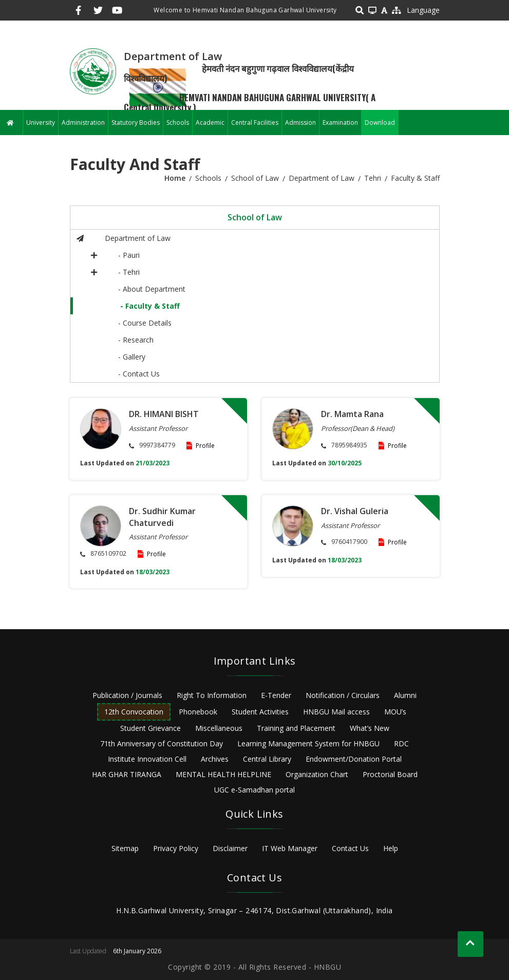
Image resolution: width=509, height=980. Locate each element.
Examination (340, 122)
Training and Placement (296, 728)
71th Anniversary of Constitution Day (162, 743)
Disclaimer (230, 848)
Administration (83, 122)
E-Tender (276, 695)
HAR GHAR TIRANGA (127, 774)
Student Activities (260, 712)
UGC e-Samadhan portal (255, 790)
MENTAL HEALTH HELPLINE (223, 774)
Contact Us (350, 848)
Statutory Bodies (136, 122)
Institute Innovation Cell (147, 759)
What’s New (370, 728)
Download (380, 122)
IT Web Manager (290, 848)
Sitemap (125, 848)
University (41, 122)
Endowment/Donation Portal (354, 759)
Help (391, 848)
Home (175, 178)
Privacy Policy (176, 848)
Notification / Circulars (343, 695)
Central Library (267, 759)
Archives (215, 759)
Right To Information (212, 695)
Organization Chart (317, 774)
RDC (401, 743)
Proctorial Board (390, 774)
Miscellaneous (219, 728)
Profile (205, 446)
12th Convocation (134, 712)
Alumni (405, 695)
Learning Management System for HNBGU (308, 743)
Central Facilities (255, 122)
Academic (210, 122)
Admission (300, 122)
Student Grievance (150, 728)
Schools (178, 122)
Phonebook (198, 712)
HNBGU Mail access (336, 712)
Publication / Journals (127, 695)
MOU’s (395, 712)
